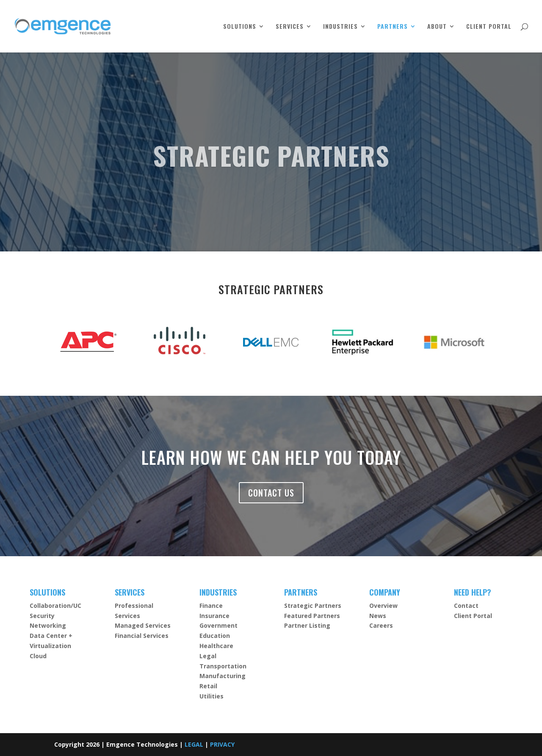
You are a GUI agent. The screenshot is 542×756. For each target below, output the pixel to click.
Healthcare (216, 646)
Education (215, 636)
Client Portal (473, 616)
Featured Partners (312, 616)
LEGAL (194, 744)
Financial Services (142, 636)
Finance (211, 606)
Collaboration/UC (55, 606)
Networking (48, 625)
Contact (466, 606)
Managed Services (143, 625)
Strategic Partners (313, 606)
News (378, 616)
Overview (383, 606)
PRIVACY (222, 744)
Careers (381, 625)
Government (218, 625)
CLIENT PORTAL (489, 27)
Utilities (212, 696)
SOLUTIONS (240, 27)
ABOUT (437, 27)
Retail (208, 686)
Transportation (223, 666)
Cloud (38, 656)
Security (42, 616)
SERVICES (290, 27)
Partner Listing (307, 625)
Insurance (214, 616)
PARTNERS (393, 27)
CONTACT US (271, 493)
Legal (208, 656)
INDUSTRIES (340, 27)
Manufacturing (223, 676)
